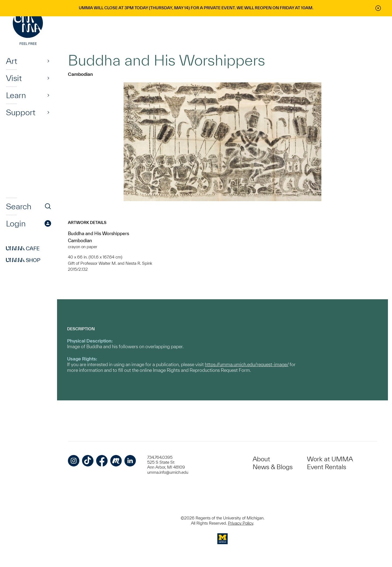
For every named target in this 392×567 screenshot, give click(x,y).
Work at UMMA (330, 459)
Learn (16, 95)
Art (12, 61)
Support (21, 112)
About (261, 459)
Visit (14, 78)
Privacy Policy (241, 523)
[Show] (48, 61)
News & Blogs (273, 467)
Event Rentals (327, 467)
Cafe (23, 248)
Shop (23, 260)
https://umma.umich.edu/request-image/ (247, 364)
